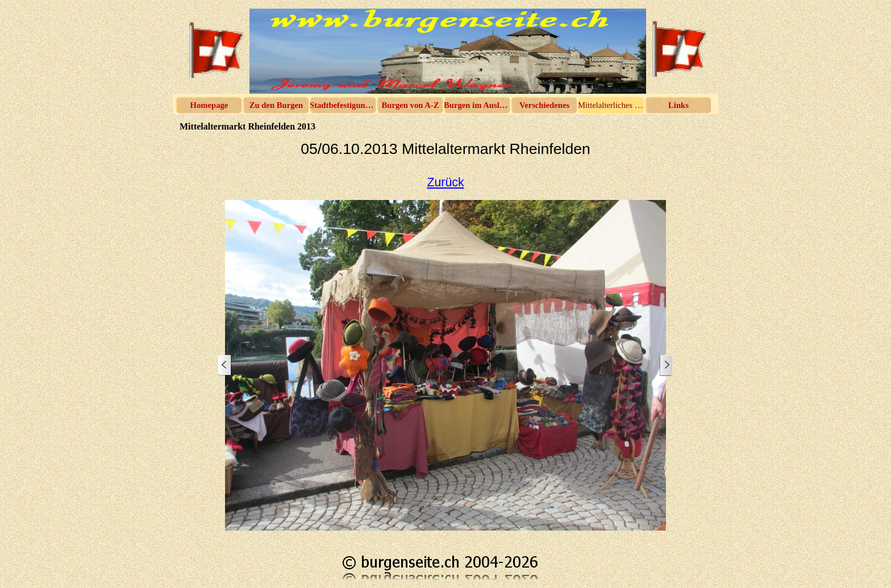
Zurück (445, 182)
